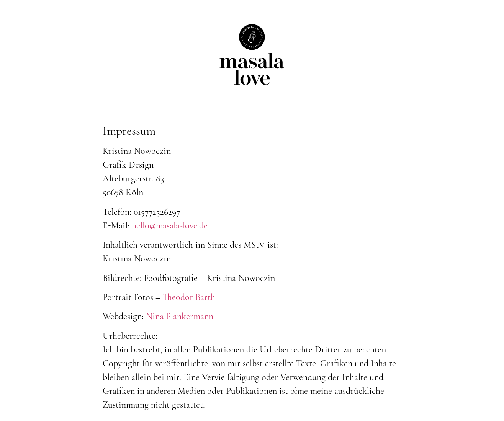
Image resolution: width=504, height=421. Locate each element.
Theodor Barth (189, 297)
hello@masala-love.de (170, 226)
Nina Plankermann (180, 316)
